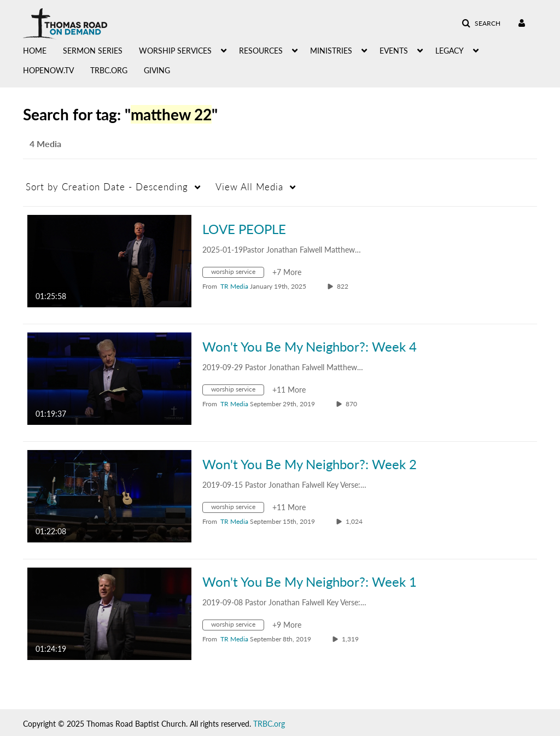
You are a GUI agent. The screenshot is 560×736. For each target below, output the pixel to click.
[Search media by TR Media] (234, 286)
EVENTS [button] (394, 51)
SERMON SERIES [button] (93, 51)
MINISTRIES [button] (331, 51)
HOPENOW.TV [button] (48, 70)
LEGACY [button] (450, 51)
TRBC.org (269, 724)
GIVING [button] (157, 70)
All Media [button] (249, 187)
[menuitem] (43, 50)
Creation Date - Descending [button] (107, 187)
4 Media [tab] (45, 144)
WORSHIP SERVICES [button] (175, 51)
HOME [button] (35, 51)
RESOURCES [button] (261, 51)
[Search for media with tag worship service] (237, 274)
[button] (481, 24)
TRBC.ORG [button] (109, 70)
